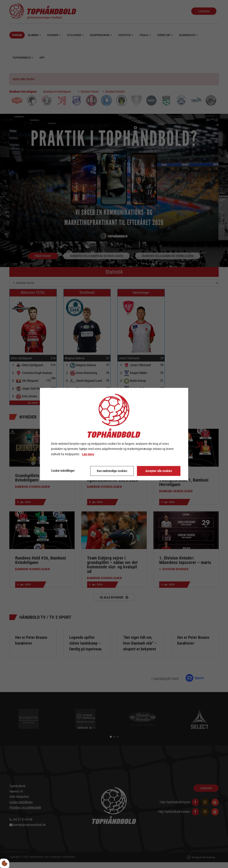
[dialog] (114, 434)
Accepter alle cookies (159, 471)
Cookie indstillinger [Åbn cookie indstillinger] (63, 471)
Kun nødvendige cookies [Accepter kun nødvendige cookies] (112, 471)
